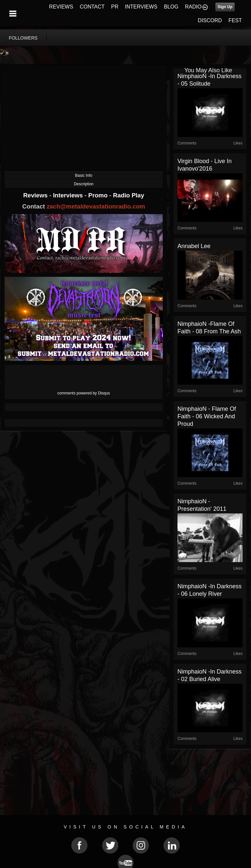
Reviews (36, 195)
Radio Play (129, 195)
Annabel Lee (194, 246)
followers (23, 38)
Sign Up (225, 7)
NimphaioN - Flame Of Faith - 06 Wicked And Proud (207, 416)
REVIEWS (61, 7)
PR (115, 7)
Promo (99, 195)
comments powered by (84, 393)
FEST (235, 20)
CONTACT (92, 7)
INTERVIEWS (141, 7)
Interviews (69, 195)
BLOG (171, 7)
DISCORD (210, 20)
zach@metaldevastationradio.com (96, 206)
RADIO (193, 7)
